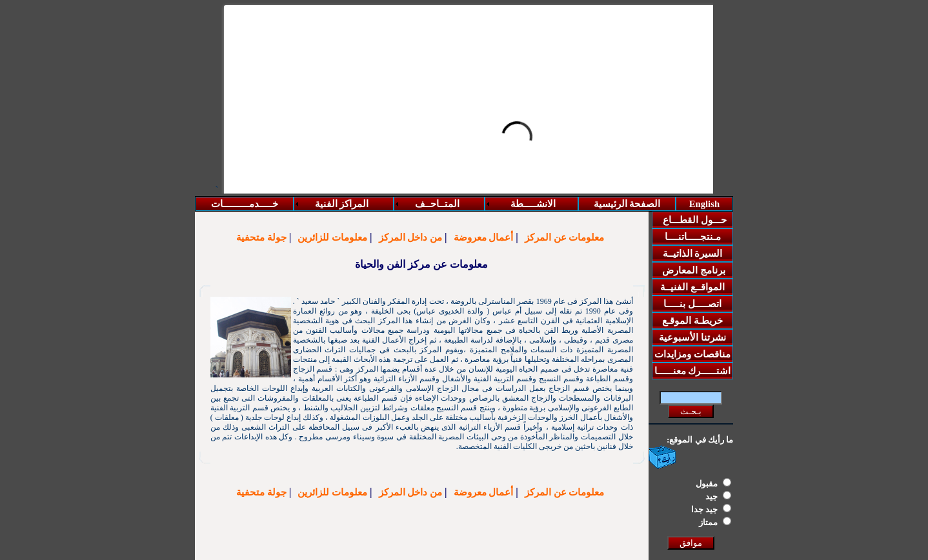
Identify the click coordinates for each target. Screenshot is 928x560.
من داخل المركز (411, 237)
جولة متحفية (261, 237)
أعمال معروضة (484, 237)
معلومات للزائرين (332, 237)
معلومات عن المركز (565, 237)
